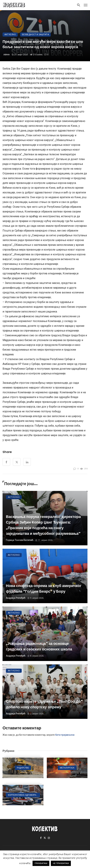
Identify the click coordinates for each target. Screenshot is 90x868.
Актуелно (10, 35)
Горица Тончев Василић (20, 540)
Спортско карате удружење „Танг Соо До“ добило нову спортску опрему (44, 704)
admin (7, 55)
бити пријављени (65, 735)
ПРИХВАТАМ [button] (41, 863)
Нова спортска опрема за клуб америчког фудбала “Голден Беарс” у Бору (44, 589)
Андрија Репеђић (16, 598)
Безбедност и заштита (35, 35)
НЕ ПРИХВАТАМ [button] (61, 863)
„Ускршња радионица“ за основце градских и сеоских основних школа (39, 646)
